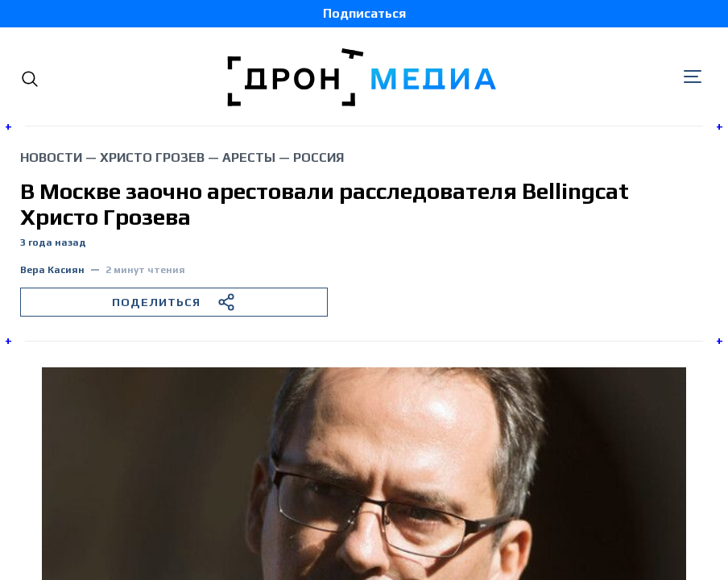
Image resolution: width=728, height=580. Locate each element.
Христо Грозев (152, 157)
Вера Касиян (52, 270)
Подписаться (364, 13)
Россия (318, 157)
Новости (51, 157)
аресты (249, 157)
